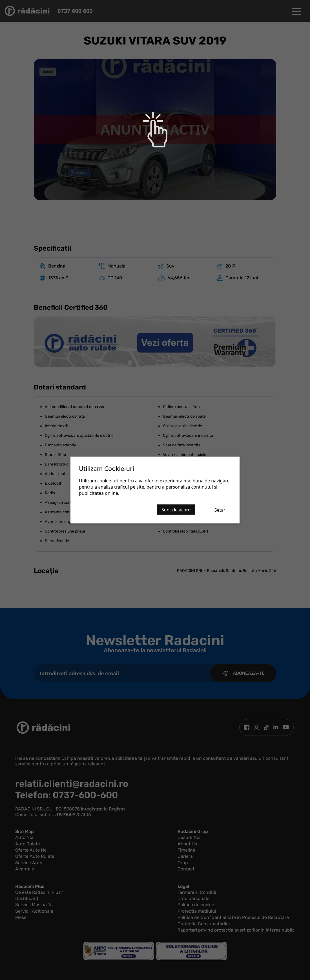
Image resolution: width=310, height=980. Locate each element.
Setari (221, 510)
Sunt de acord (176, 510)
